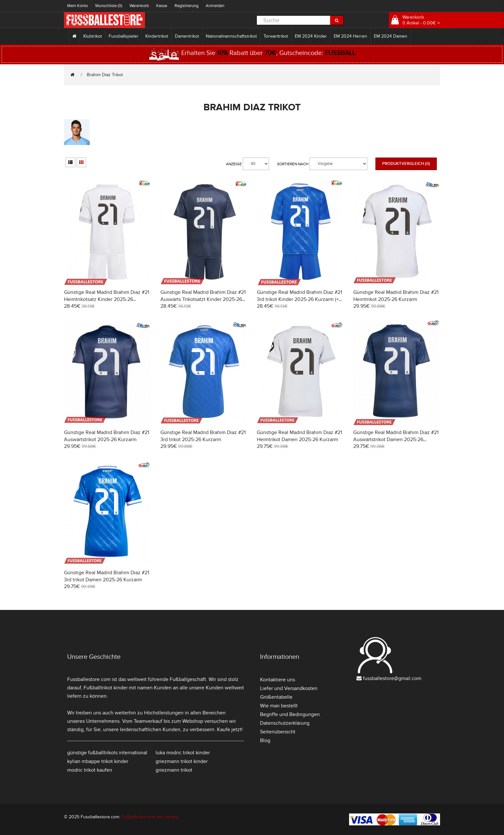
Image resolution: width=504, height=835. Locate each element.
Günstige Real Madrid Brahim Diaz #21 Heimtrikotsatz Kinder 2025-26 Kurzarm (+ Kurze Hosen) (107, 299)
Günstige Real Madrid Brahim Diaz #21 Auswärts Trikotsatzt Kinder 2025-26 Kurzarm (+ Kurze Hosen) (203, 299)
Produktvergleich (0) (406, 164)
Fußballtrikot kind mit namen (149, 817)
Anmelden (215, 6)
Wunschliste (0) (109, 6)
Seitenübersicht (278, 732)
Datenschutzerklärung (285, 723)
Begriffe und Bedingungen (290, 714)
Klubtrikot (93, 36)
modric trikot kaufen (90, 770)
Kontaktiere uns (278, 680)
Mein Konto (77, 6)
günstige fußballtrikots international (107, 753)
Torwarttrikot (276, 36)
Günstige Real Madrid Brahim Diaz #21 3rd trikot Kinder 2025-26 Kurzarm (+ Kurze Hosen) (299, 299)
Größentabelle (276, 697)
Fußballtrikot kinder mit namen (118, 688)
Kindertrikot (157, 36)
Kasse (162, 6)
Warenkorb (139, 6)
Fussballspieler (124, 36)
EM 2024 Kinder (311, 36)
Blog (265, 740)
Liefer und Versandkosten (289, 688)
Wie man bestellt (279, 706)
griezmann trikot (174, 770)
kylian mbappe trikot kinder (98, 761)
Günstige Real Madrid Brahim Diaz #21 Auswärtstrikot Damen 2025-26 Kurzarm (396, 440)
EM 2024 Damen (391, 36)
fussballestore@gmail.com (392, 678)
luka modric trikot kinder (183, 753)
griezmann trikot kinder (182, 761)
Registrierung (186, 6)
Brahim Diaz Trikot (105, 75)
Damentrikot (187, 36)
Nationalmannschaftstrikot (231, 36)
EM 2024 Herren (350, 36)
